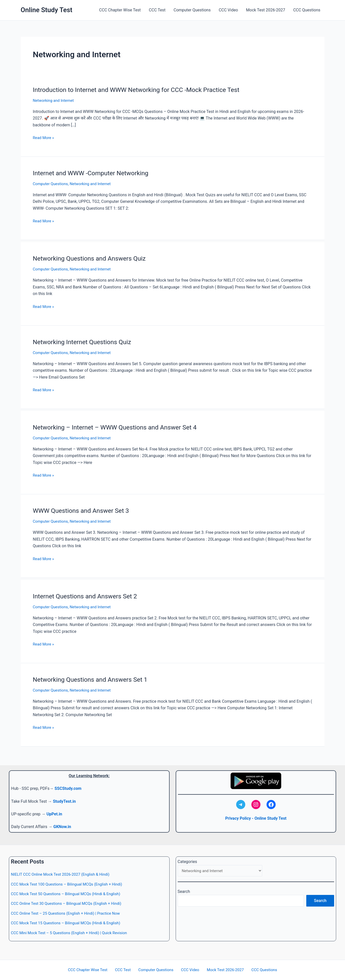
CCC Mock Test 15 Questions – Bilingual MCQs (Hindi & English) (69, 923)
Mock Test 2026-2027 (266, 10)
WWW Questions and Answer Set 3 (84, 509)
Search (184, 892)
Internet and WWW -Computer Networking (94, 173)
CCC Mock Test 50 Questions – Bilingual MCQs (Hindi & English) (69, 894)
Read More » (44, 138)
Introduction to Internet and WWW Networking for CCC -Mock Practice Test (142, 90)
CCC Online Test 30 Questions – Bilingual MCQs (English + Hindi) (69, 903)
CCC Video (228, 10)
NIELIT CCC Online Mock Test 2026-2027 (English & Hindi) (63, 874)
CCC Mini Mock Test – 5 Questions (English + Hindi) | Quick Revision (72, 933)
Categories (187, 862)
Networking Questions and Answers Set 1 (93, 678)
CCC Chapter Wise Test (120, 10)
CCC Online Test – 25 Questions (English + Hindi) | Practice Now (68, 913)
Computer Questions (192, 10)
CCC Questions (307, 10)
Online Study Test (47, 10)
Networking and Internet (55, 100)
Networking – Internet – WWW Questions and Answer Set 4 (119, 426)
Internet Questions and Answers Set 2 (88, 595)
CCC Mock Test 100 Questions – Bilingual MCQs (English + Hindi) (70, 884)
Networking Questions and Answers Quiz (92, 258)
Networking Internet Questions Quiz (85, 341)
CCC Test (157, 10)
